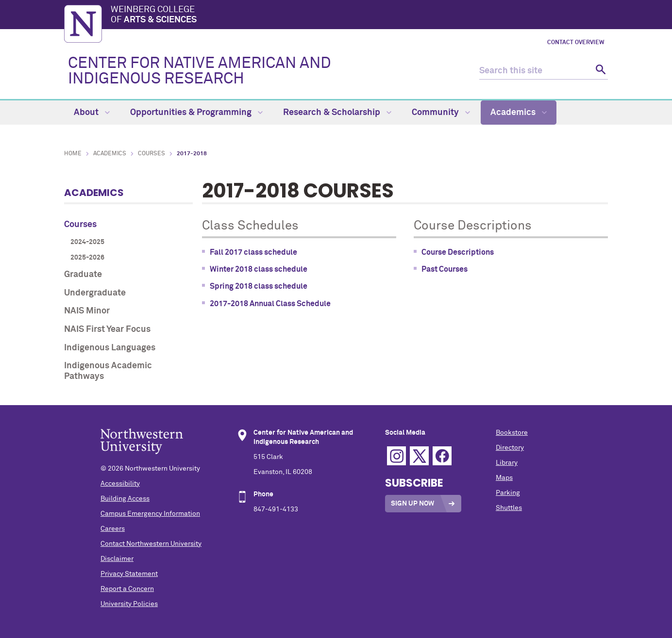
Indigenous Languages (110, 348)
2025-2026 (87, 258)
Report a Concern (127, 589)
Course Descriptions (458, 252)
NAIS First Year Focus (107, 329)
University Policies (129, 604)
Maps (504, 478)
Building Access (125, 499)
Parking (508, 493)
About (92, 113)
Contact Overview (576, 43)
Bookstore (512, 433)
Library (507, 463)
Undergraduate (95, 293)
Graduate (83, 275)
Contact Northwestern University (151, 544)
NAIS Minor (87, 311)
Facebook (442, 456)
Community (441, 113)
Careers (113, 529)
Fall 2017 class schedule (253, 252)
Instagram (396, 456)
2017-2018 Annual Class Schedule (270, 304)
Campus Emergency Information (150, 514)
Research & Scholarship (337, 113)
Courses (151, 154)
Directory (510, 448)
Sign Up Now (412, 504)
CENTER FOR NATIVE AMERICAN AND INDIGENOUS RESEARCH (200, 71)
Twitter (419, 456)
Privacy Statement (129, 574)
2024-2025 (87, 242)
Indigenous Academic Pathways (108, 371)
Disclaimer (117, 559)
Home (73, 154)
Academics (519, 113)
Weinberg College (359, 16)
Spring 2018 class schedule (259, 286)
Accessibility (120, 484)
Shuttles (509, 508)
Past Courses (445, 269)
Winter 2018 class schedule (259, 269)
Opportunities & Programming (196, 113)
